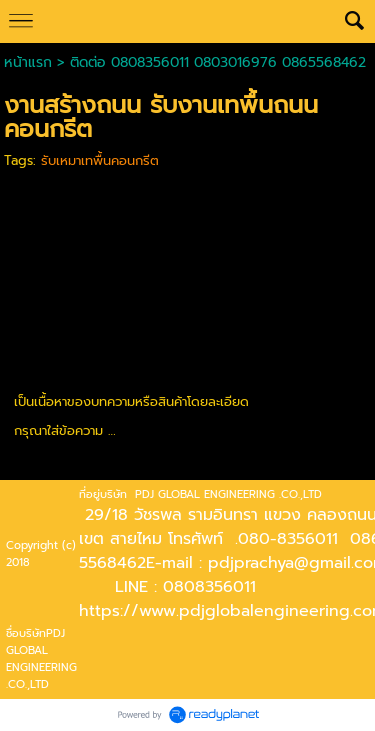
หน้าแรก (28, 62)
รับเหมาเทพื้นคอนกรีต (100, 160)
